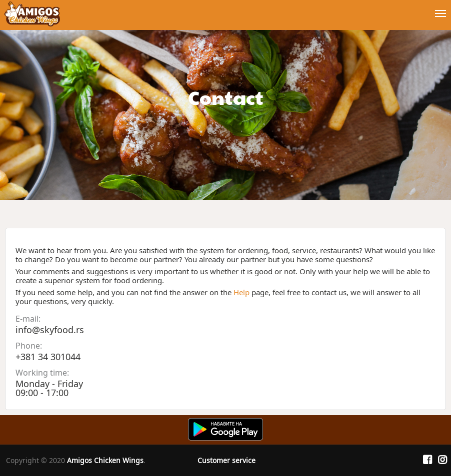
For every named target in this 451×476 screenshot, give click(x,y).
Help (241, 292)
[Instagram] (442, 460)
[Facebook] (427, 460)
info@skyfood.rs (50, 330)
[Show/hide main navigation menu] (225, 9)
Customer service (226, 460)
